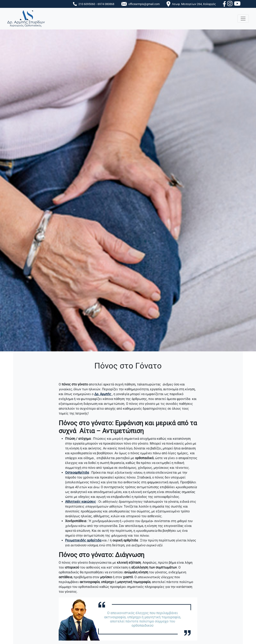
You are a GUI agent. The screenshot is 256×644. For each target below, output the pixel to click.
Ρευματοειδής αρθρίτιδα (83, 540)
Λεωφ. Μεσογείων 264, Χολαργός (194, 4)
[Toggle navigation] (243, 19)
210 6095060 (87, 4)
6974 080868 (106, 4)
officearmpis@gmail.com (144, 4)
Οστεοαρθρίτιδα (77, 473)
